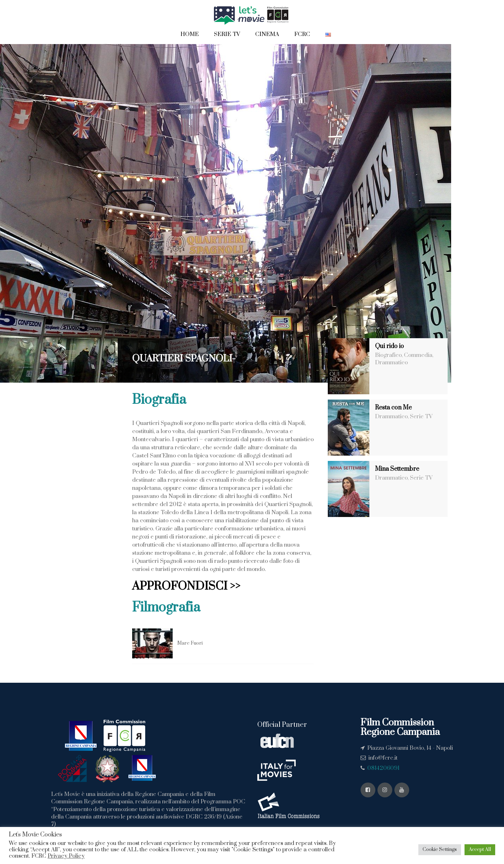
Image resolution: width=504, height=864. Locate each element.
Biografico (388, 355)
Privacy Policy (66, 856)
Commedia (418, 355)
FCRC (302, 34)
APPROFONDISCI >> (186, 586)
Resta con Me (393, 408)
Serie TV (227, 34)
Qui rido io (389, 346)
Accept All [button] (480, 850)
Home (190, 34)
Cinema (267, 34)
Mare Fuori (190, 643)
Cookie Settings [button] (440, 850)
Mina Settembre (397, 469)
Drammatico (391, 363)
